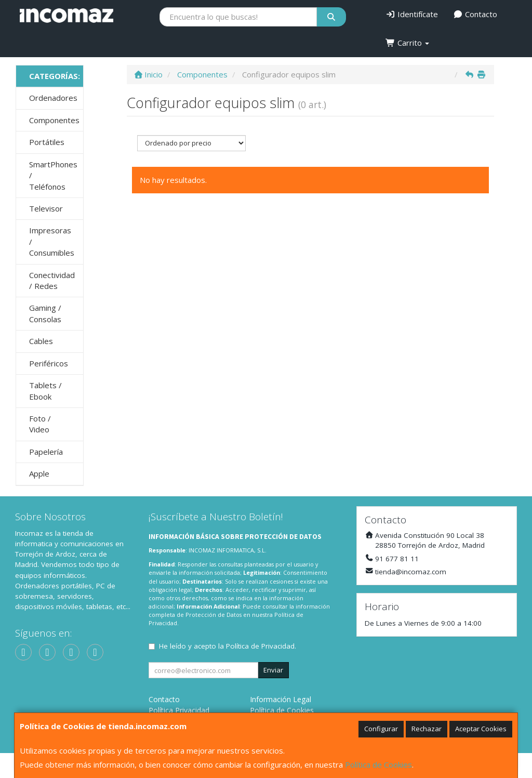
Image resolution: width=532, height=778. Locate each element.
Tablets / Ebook (45, 391)
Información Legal (281, 699)
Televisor (46, 208)
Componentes (54, 120)
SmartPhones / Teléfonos (53, 175)
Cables (41, 341)
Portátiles (47, 142)
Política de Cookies (378, 764)
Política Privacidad (179, 710)
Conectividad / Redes (52, 280)
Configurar (381, 729)
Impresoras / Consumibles (52, 241)
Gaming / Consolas (45, 313)
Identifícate (412, 14)
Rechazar (427, 729)
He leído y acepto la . (228, 646)
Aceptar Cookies (481, 729)
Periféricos (49, 363)
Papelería (46, 452)
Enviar (273, 670)
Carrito (407, 43)
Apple (39, 473)
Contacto (476, 14)
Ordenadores (53, 98)
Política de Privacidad (260, 646)
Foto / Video (40, 424)
